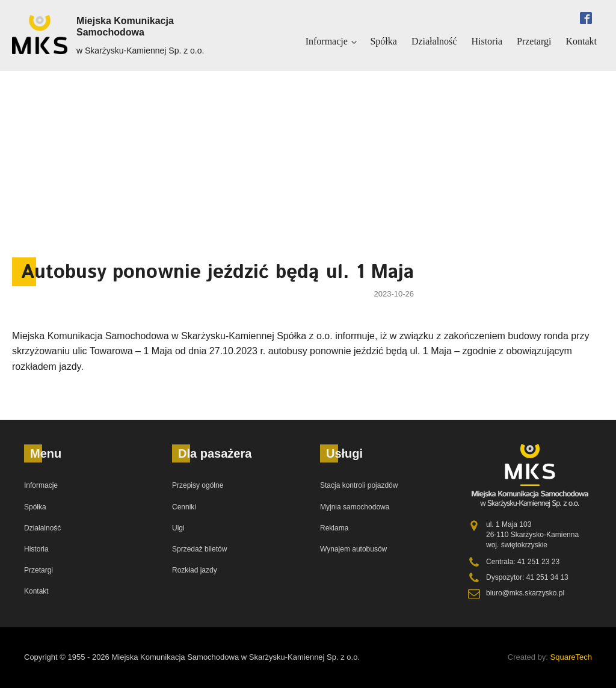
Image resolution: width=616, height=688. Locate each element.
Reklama (334, 528)
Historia (487, 41)
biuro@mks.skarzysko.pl (525, 593)
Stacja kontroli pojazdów (359, 485)
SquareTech (571, 657)
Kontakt (581, 41)
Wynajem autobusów (353, 549)
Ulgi (178, 528)
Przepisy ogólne (198, 485)
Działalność (434, 41)
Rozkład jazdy (195, 570)
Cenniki (184, 507)
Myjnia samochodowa (355, 507)
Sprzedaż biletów (199, 549)
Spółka (383, 41)
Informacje (327, 41)
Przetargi (534, 41)
